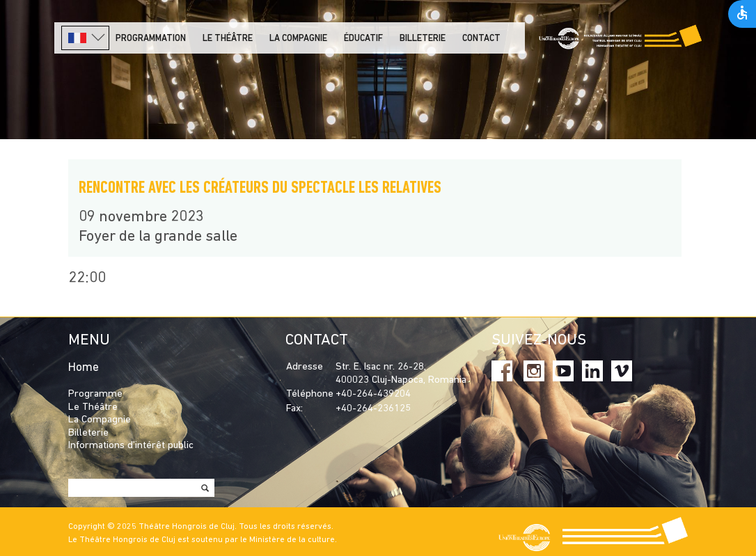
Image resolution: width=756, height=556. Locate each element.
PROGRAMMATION (151, 39)
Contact (481, 39)
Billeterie (423, 39)
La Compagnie (298, 39)
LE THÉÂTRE (228, 39)
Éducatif (363, 39)
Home (84, 368)
